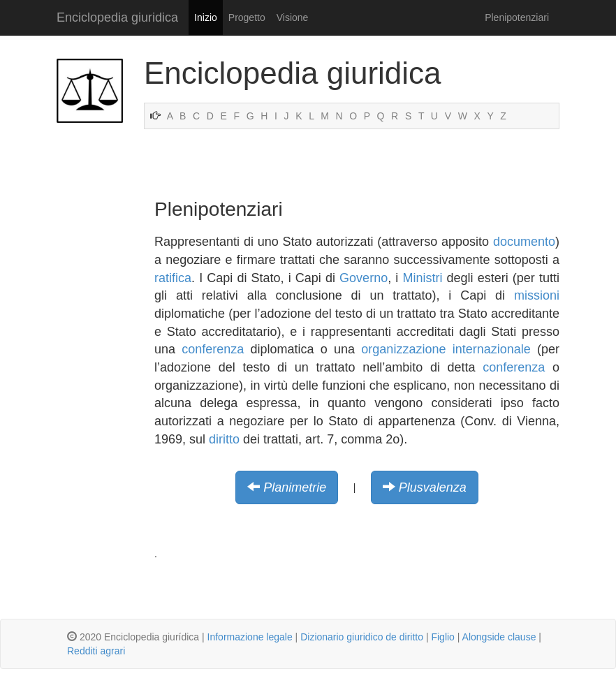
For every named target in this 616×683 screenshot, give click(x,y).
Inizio (206, 17)
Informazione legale (250, 637)
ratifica (173, 278)
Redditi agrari (96, 651)
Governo (364, 278)
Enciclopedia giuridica (117, 17)
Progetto (247, 17)
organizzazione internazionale (446, 349)
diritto (224, 439)
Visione (293, 17)
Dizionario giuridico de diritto (362, 637)
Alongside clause (499, 637)
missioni (537, 295)
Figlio (442, 637)
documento (524, 242)
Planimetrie (295, 487)
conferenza (213, 349)
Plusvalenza (433, 487)
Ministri (422, 278)
